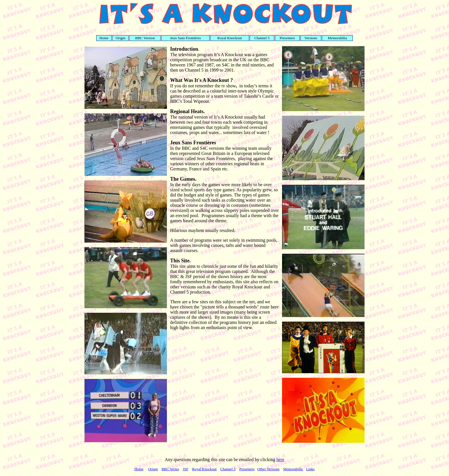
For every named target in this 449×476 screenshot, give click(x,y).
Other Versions (268, 469)
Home (139, 469)
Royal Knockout (204, 469)
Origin (153, 469)
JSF (186, 469)
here (280, 460)
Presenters (247, 469)
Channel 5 (228, 469)
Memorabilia (293, 469)
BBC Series (170, 469)
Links (310, 469)
